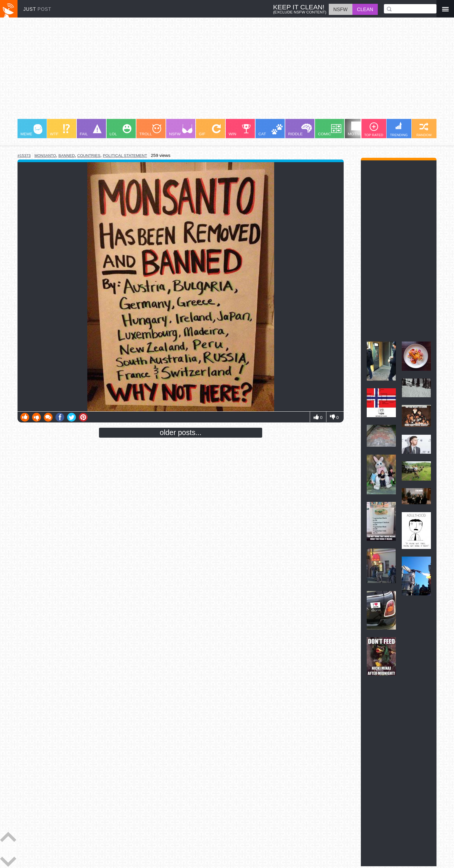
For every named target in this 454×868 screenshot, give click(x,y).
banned (67, 156)
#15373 (24, 156)
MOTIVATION (360, 129)
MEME (31, 130)
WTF (60, 130)
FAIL (91, 130)
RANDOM (424, 130)
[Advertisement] (193, 71)
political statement (125, 156)
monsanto (45, 156)
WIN (240, 130)
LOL (120, 130)
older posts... (181, 432)
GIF (210, 130)
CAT (271, 130)
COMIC (330, 130)
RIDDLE (300, 130)
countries (89, 156)
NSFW (181, 130)
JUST (37, 9)
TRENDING (399, 129)
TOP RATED (374, 130)
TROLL (150, 130)
